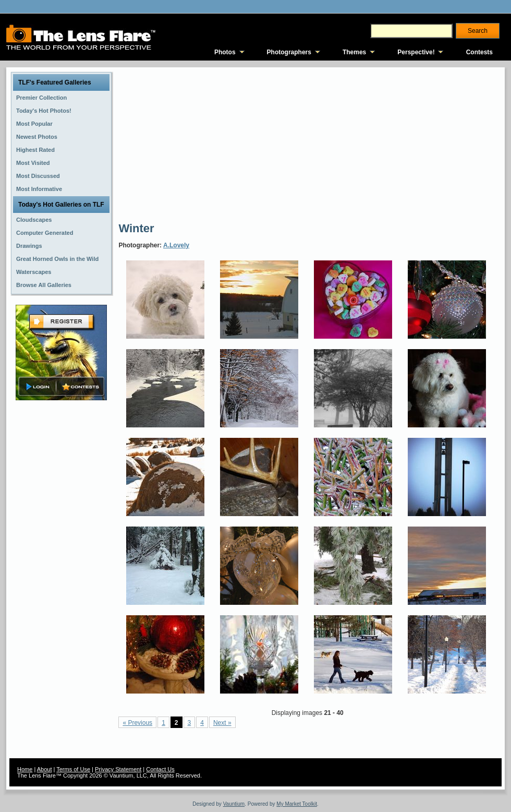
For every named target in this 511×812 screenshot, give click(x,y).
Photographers (289, 52)
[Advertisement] (267, 144)
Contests (479, 52)
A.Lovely (176, 245)
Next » (222, 723)
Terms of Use (73, 769)
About (45, 769)
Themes (354, 52)
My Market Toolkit (297, 804)
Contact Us (160, 769)
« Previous (137, 723)
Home (25, 769)
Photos (225, 52)
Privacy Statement (118, 769)
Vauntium (234, 804)
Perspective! (416, 52)
